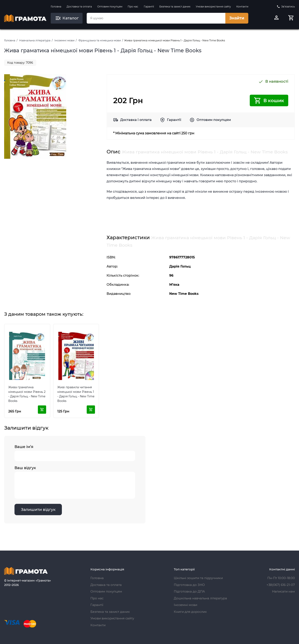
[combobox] (156, 18)
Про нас (133, 7)
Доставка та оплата (79, 7)
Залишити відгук (38, 510)
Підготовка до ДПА (189, 591)
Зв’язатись (286, 7)
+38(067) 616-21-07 (281, 585)
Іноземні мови (64, 40)
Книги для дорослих (190, 612)
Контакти (242, 7)
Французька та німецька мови (100, 40)
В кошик (269, 100)
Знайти (237, 18)
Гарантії (149, 7)
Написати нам (283, 591)
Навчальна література (35, 40)
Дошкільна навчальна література (200, 598)
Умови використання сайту (213, 7)
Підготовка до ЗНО (189, 585)
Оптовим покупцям (110, 7)
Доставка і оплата (136, 120)
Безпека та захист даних (175, 7)
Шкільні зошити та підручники (198, 578)
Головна (56, 7)
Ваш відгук (75, 482)
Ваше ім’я (75, 453)
